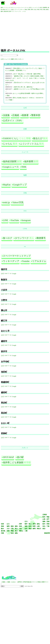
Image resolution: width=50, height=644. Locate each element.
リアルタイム (39, 261)
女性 (41, 8)
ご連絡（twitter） (11, 582)
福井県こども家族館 (13, 462)
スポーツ (22, 9)
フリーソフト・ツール (20, 11)
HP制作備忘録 (27, 582)
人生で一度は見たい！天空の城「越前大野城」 (27, 74)
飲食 (4, 9)
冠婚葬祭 (45, 8)
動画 (47, 9)
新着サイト (45, 582)
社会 (35, 9)
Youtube (26, 261)
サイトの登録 (37, 582)
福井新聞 (29, 161)
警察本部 (36, 115)
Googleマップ (20, 185)
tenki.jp (6, 202)
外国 (38, 9)
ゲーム (27, 8)
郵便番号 (41, 238)
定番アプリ (11, 11)
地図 (12, 59)
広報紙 (16, 115)
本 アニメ (8, 9)
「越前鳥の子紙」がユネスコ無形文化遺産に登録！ (29, 76)
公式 (2, 59)
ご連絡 (3, 582)
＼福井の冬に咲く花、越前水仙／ (23, 87)
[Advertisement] (16, 30)
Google (14, 274)
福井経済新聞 (10, 161)
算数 (29, 9)
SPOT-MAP (8, 457)
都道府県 (6, 11)
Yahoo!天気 (18, 202)
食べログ (8, 238)
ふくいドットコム (29, 144)
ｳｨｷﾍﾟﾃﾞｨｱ (8, 274)
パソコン (6, 8)
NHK (24, 167)
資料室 (20, 582)
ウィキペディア (11, 261)
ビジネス (11, 8)
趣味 (2, 11)
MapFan (7, 185)
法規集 (6, 115)
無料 (2, 8)
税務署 (25, 115)
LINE (5, 220)
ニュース (17, 8)
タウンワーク (22, 238)
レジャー (22, 8)
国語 (26, 9)
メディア (17, 9)
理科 (32, 9)
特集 (44, 9)
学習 (41, 9)
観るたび (38, 138)
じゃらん (8, 144)
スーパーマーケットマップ (17, 256)
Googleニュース (11, 167)
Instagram (26, 220)
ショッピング (35, 8)
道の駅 (20, 457)
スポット (21, 59)
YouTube (15, 220)
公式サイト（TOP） (13, 121)
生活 (30, 8)
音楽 (12, 9)
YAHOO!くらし (11, 138)
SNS (16, 59)
